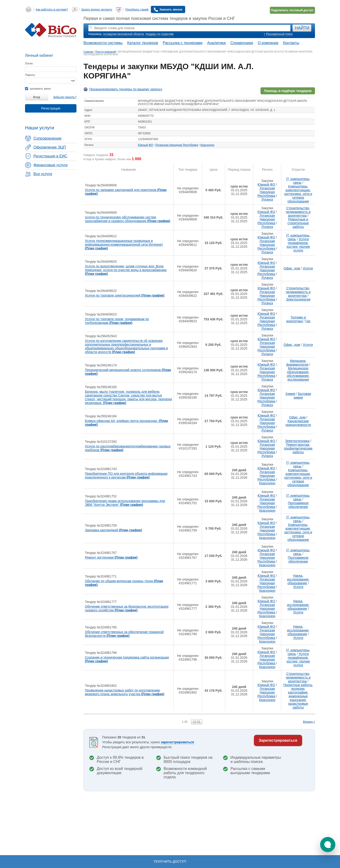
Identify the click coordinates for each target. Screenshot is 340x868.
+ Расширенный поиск (278, 34)
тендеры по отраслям (159, 34)
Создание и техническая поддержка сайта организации (127, 659)
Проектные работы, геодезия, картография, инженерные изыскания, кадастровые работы (298, 696)
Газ (308, 321)
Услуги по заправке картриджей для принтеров (126, 192)
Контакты (291, 43)
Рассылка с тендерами (183, 43)
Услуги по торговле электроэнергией (125, 295)
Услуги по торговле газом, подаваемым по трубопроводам (117, 321)
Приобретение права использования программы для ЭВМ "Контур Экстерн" (125, 503)
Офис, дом (292, 268)
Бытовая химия (302, 396)
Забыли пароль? (65, 97)
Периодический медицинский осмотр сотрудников (128, 372)
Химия (290, 394)
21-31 (197, 722)
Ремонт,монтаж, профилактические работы (298, 448)
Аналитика (216, 43)
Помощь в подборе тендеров (288, 91)
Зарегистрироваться (278, 740)
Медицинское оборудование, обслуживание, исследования (298, 374)
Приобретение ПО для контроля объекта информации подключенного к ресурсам (126, 475)
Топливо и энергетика (296, 319)
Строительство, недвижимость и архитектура (298, 212)
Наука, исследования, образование (298, 579)
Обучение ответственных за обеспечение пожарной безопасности (124, 634)
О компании (268, 43)
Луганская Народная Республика (177, 145)
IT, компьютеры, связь (298, 181)
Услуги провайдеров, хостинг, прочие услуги (298, 245)
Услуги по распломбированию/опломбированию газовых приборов (128, 448)
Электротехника (297, 441)
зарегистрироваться (177, 742)
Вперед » (309, 722)
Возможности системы (103, 43)
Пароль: (30, 75)
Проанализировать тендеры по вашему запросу (126, 89)
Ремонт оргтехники (111, 557)
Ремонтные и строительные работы (298, 223)
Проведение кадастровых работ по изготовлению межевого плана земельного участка (125, 692)
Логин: (29, 64)
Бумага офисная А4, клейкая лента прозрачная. (127, 423)
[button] (328, 845)
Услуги (308, 268)
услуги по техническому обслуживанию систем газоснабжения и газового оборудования (128, 219)
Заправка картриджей (113, 530)
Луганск (267, 199)
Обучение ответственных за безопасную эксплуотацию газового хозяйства (127, 608)
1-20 (184, 722)
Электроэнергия (298, 299)
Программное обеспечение (298, 505)
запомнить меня (38, 89)
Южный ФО (145, 145)
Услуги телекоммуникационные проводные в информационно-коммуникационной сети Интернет (124, 244)
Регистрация (51, 108)
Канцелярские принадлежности (298, 423)
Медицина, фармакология (297, 363)
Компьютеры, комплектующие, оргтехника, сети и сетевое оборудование (298, 194)
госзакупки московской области (123, 34)
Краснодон (207, 145)
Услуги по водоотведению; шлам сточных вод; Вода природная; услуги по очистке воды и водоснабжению (126, 270)
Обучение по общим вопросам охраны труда (124, 583)
